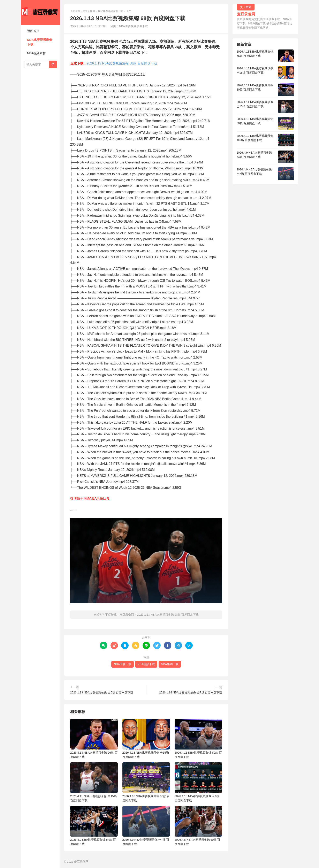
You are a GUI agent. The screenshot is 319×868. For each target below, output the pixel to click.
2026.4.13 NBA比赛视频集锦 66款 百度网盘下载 (94, 739)
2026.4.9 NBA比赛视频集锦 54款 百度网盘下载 (94, 826)
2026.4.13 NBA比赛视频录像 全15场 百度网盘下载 (146, 739)
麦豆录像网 (40, 12)
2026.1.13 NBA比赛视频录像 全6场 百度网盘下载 (102, 692)
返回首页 (33, 31)
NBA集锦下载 (170, 664)
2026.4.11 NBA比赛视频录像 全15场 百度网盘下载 (94, 782)
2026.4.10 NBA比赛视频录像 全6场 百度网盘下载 (198, 782)
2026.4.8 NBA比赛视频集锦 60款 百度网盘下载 (198, 826)
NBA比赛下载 (123, 664)
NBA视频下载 (146, 664)
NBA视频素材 (36, 53)
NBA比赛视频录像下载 (40, 42)
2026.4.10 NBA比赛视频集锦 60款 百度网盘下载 (146, 782)
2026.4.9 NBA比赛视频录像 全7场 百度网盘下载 (146, 826)
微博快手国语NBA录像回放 (90, 498)
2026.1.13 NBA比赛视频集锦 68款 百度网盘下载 (122, 63)
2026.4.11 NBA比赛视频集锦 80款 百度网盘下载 (198, 739)
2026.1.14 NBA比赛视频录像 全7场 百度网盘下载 (191, 692)
